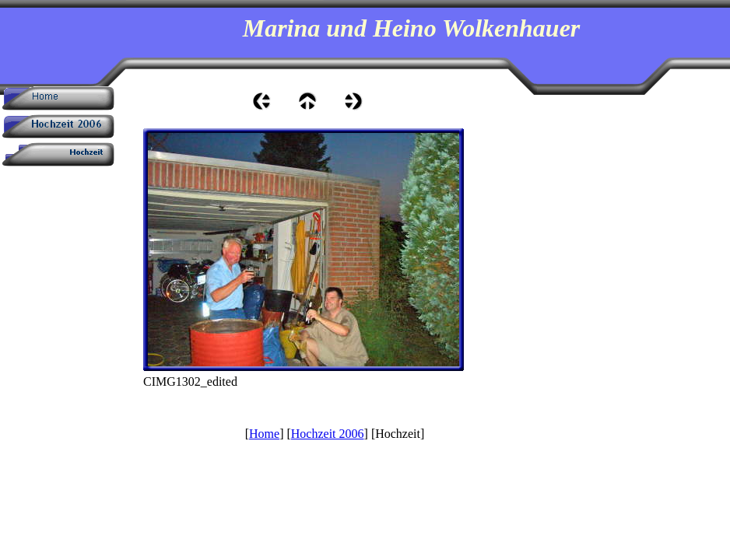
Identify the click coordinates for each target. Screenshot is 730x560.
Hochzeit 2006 (328, 434)
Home (264, 434)
